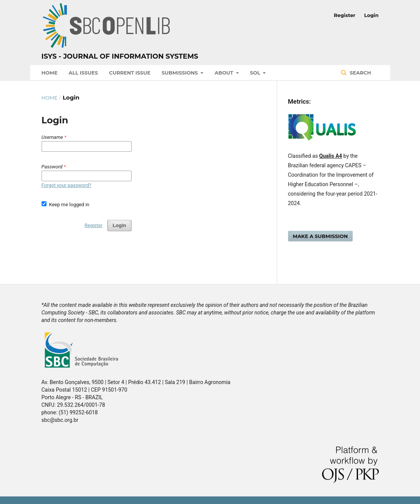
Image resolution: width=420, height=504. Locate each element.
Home (50, 73)
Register (345, 15)
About (225, 73)
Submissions (181, 73)
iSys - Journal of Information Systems (120, 56)
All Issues (83, 73)
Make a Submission (321, 236)
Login (371, 15)
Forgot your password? (67, 185)
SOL (256, 73)
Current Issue (130, 73)
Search (360, 73)
